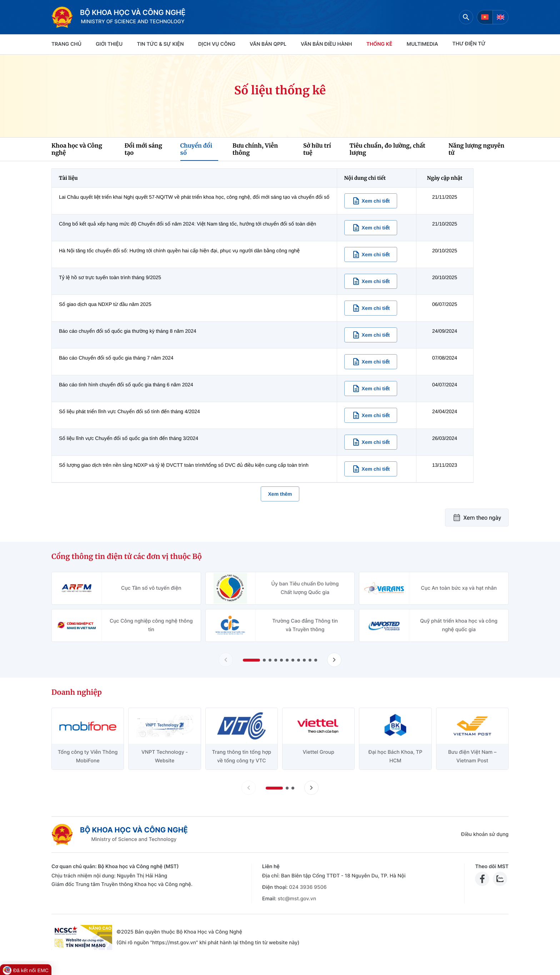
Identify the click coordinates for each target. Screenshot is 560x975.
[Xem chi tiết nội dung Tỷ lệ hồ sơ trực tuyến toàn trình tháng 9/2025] (371, 281)
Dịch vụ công (217, 44)
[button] (251, 660)
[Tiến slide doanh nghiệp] (311, 788)
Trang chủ (66, 44)
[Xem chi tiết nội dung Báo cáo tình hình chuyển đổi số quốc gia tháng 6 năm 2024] (371, 388)
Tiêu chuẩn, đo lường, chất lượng (387, 149)
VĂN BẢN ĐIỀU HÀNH (326, 44)
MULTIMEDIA (422, 44)
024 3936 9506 (308, 887)
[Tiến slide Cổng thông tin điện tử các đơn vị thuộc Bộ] (334, 660)
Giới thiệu (109, 44)
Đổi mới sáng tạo (143, 149)
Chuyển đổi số (196, 149)
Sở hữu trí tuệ (317, 149)
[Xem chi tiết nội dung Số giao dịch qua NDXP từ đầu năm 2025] (371, 308)
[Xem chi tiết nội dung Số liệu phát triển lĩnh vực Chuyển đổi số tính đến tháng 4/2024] (371, 415)
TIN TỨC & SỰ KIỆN (160, 44)
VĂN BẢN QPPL (268, 44)
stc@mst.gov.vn (297, 899)
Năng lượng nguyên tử (477, 149)
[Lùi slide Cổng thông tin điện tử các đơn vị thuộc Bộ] (226, 660)
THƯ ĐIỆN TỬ (469, 44)
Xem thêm (280, 494)
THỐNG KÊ (379, 44)
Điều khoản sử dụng (485, 834)
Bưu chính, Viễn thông (255, 149)
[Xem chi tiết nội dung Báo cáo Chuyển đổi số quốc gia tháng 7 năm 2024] (371, 362)
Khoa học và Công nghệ (77, 149)
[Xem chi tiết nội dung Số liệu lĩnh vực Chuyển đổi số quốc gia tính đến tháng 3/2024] (371, 442)
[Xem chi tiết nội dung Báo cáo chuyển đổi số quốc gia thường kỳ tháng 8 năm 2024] (371, 335)
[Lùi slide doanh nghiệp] (249, 788)
